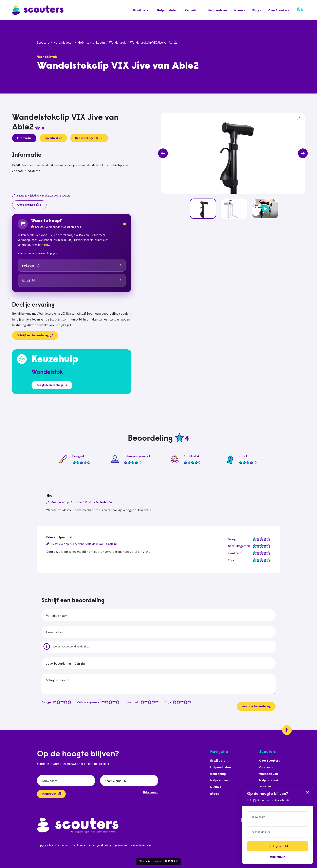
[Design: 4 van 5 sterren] (67, 702)
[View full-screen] (299, 119)
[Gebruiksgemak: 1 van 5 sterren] (104, 702)
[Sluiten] (307, 792)
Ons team (266, 767)
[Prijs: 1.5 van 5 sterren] (177, 702)
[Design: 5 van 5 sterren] (70, 702)
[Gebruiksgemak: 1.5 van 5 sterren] (106, 702)
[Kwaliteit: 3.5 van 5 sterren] (152, 702)
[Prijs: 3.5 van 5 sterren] (185, 702)
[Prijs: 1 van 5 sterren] (176, 702)
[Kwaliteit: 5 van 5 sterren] (158, 702)
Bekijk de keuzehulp (52, 385)
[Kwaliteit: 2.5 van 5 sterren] (149, 702)
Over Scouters (279, 10)
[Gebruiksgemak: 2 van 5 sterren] (108, 702)
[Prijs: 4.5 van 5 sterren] (188, 702)
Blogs (257, 10)
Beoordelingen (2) (89, 138)
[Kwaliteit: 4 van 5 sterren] (154, 702)
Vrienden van (269, 774)
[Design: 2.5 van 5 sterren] (61, 702)
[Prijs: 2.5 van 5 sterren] (181, 702)
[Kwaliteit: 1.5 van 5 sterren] (145, 702)
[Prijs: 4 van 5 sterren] (187, 702)
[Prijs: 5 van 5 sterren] (190, 702)
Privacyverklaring (100, 845)
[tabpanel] (72, 168)
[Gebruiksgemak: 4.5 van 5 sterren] (117, 702)
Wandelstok (117, 42)
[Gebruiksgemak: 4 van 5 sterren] (115, 702)
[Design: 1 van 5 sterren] (56, 702)
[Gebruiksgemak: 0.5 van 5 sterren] (102, 702)
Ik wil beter (141, 10)
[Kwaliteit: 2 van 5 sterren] (147, 702)
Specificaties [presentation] (53, 138)
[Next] (303, 153)
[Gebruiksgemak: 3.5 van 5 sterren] (113, 702)
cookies (157, 861)
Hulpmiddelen (167, 10)
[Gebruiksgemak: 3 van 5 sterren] (111, 702)
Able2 (46, 245)
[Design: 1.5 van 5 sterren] (58, 702)
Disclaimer (78, 845)
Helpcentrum (217, 10)
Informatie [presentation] (24, 138)
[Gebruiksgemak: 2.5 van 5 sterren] (109, 702)
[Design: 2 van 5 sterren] (59, 702)
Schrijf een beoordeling (35, 335)
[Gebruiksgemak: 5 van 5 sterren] (119, 702)
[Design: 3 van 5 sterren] (63, 702)
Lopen (100, 42)
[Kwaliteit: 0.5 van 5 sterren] (141, 702)
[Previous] (163, 153)
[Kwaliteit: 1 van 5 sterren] (143, 702)
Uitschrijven (151, 792)
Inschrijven (51, 794)
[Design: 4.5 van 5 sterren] (68, 702)
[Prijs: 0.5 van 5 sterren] (174, 702)
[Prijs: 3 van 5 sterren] (183, 702)
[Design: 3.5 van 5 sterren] (65, 702)
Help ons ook (269, 780)
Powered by (133, 845)
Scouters (43, 42)
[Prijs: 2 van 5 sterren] (179, 702)
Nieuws (240, 10)
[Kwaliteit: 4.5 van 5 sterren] (156, 702)
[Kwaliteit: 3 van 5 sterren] (151, 702)
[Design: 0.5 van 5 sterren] (54, 702)
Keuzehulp (193, 10)
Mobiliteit (85, 42)
